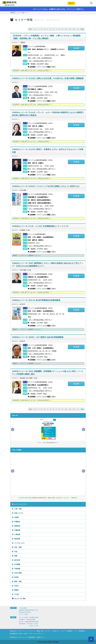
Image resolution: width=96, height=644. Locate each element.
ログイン (71, 3)
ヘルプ (62, 631)
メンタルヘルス (19, 543)
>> (78, 29)
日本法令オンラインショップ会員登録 (22, 637)
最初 (30, 29)
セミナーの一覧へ (20, 599)
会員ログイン (41, 637)
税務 (16, 556)
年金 (16, 552)
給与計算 (17, 560)
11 (70, 29)
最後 (82, 29)
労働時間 (17, 530)
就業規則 (17, 526)
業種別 (16, 590)
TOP (13, 13)
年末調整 (17, 564)
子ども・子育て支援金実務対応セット (48, 443)
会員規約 (69, 631)
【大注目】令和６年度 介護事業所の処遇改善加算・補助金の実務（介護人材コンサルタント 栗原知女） (48, 498)
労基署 (16, 517)
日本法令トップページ (17, 631)
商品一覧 (40, 631)
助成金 (16, 577)
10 (66, 29)
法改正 (16, 586)
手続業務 (17, 569)
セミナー (48, 631)
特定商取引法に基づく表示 (19, 634)
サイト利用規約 (79, 631)
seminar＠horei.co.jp (32, 622)
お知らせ (55, 631)
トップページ (31, 631)
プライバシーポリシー (37, 634)
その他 (16, 594)
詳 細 (75, 48)
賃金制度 (17, 539)
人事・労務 (18, 509)
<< (35, 29)
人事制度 (17, 534)
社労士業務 (18, 573)
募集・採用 (18, 581)
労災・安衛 (18, 547)
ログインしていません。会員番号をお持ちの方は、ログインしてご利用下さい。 (58, 9)
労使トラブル (19, 513)
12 (74, 29)
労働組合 (17, 522)
